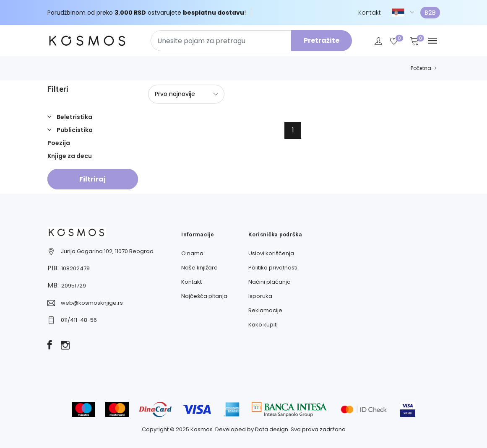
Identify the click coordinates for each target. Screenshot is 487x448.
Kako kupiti (263, 325)
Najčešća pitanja (204, 296)
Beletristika (74, 117)
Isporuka (260, 296)
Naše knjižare (199, 268)
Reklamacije (265, 310)
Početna (421, 68)
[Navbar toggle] (433, 41)
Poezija (59, 143)
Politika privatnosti (273, 268)
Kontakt (370, 13)
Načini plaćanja (270, 282)
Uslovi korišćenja (271, 253)
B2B (430, 13)
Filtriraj (92, 179)
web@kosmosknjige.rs (92, 303)
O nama (192, 253)
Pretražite (322, 40)
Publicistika (74, 130)
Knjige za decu (70, 156)
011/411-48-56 (79, 320)
